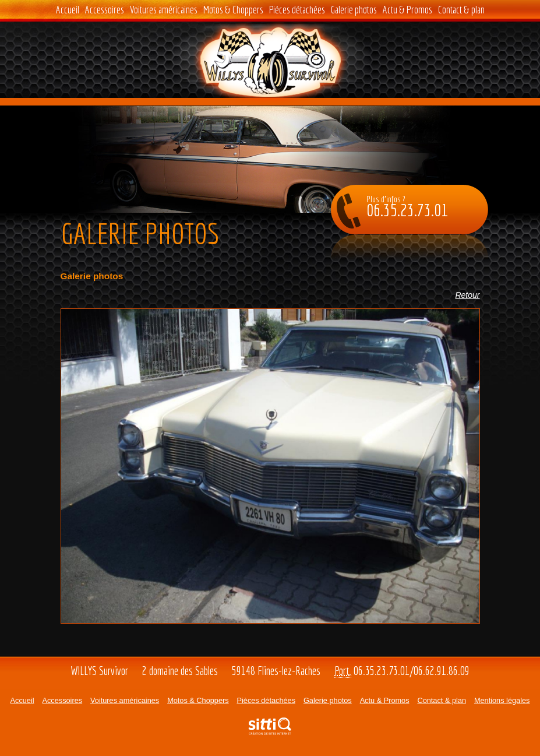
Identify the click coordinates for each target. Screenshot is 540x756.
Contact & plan (461, 10)
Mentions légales (502, 700)
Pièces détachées (297, 10)
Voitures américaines (164, 10)
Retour (467, 295)
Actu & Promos (407, 10)
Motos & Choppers (233, 10)
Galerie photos (354, 10)
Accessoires (105, 10)
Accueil (68, 10)
